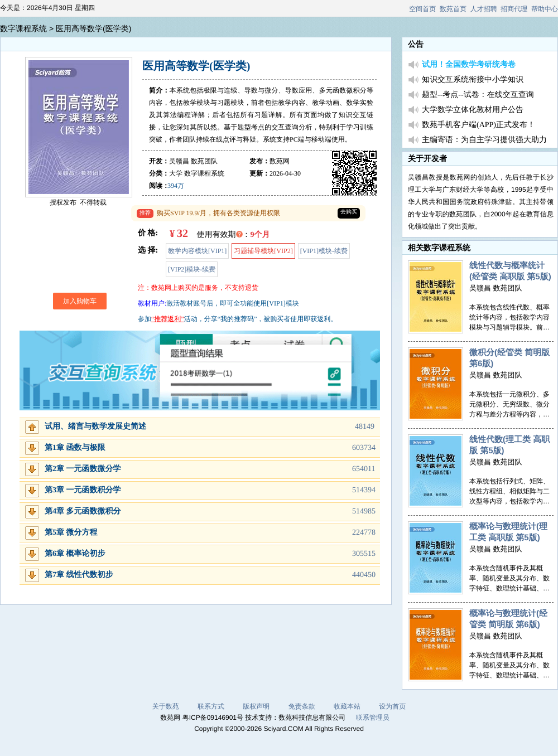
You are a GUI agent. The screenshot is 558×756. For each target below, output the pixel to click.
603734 (364, 448)
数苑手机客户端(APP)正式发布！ (478, 125)
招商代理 (514, 9)
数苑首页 (453, 9)
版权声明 (256, 706)
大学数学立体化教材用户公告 (473, 110)
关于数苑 (166, 706)
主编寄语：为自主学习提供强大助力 (484, 140)
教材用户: (152, 303)
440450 (364, 575)
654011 (364, 469)
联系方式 (211, 706)
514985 (364, 512)
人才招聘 (484, 9)
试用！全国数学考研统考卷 (469, 65)
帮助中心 (545, 9)
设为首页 (392, 706)
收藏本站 (347, 706)
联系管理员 (373, 718)
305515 (364, 554)
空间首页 (422, 9)
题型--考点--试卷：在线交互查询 (478, 95)
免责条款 (302, 706)
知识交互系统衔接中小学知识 (473, 80)
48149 (365, 427)
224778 (364, 533)
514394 (364, 490)
